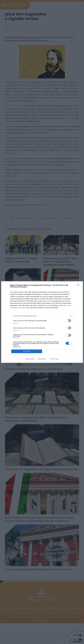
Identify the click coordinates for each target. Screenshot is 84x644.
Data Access (42, 359)
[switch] (68, 321)
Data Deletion (30, 359)
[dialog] (42, 322)
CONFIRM (27, 351)
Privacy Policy (54, 359)
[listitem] (42, 316)
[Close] (79, 285)
